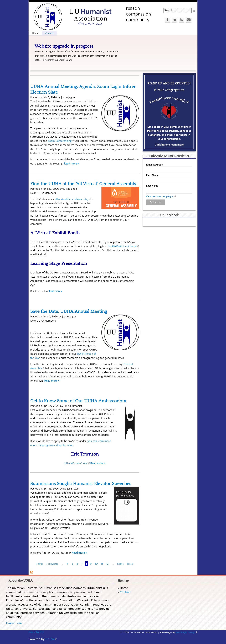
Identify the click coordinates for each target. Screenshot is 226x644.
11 (102, 564)
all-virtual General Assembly (73, 199)
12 (107, 564)
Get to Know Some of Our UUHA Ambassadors (78, 401)
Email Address (154, 165)
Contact (49, 33)
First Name (152, 175)
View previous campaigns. (161, 196)
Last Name (152, 186)
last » (130, 564)
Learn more (14, 623)
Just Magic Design (187, 632)
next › (120, 564)
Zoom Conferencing (61, 141)
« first (39, 564)
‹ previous (52, 564)
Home (35, 33)
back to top (36, 632)
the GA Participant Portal (123, 246)
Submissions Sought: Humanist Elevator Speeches (81, 484)
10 (96, 564)
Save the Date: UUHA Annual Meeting (69, 311)
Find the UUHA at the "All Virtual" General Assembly (83, 184)
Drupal (51, 639)
